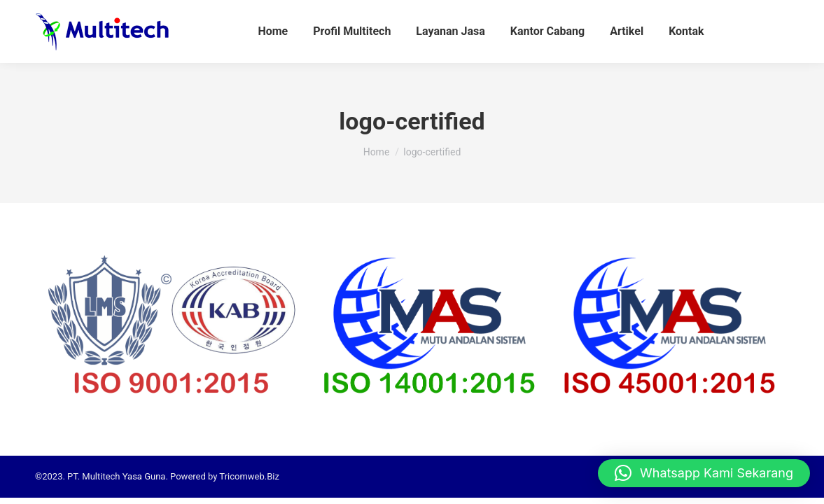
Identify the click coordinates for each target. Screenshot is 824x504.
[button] (704, 473)
